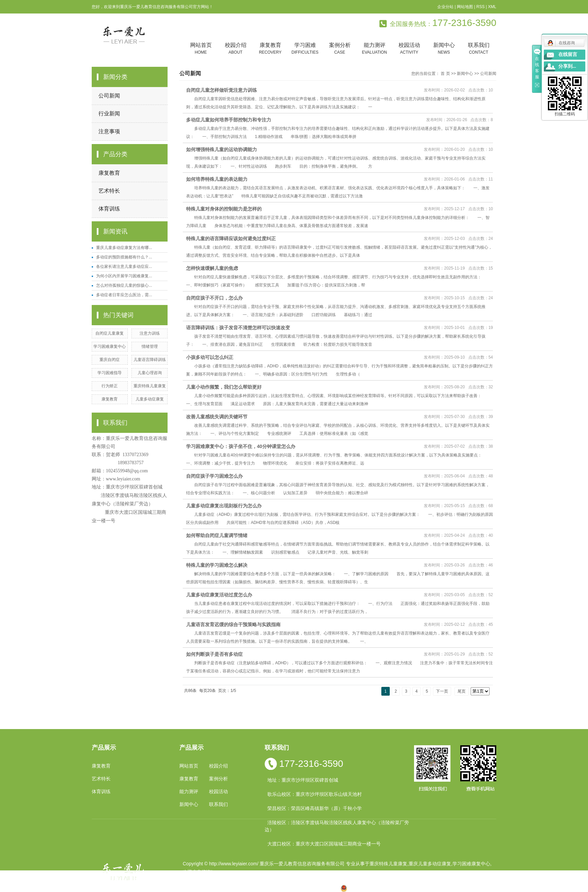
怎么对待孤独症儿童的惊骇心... (124, 285)
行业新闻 (109, 114)
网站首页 (201, 49)
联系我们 (479, 49)
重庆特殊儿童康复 (150, 386)
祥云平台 (268, 880)
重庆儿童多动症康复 (430, 864)
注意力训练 (150, 333)
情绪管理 (150, 346)
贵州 (292, 888)
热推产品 (192, 888)
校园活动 (409, 49)
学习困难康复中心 (110, 346)
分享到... (567, 66)
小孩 (248, 888)
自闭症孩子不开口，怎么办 (214, 298)
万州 (302, 888)
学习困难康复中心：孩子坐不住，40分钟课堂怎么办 (241, 446)
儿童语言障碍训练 (150, 360)
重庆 (238, 888)
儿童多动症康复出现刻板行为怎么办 (224, 506)
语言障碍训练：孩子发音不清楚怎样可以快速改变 (238, 328)
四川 (259, 888)
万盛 (334, 888)
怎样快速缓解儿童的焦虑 (212, 268)
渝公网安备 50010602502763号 (378, 888)
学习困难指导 (110, 373)
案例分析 (340, 49)
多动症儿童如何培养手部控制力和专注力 (229, 120)
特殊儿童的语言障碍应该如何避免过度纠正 (231, 239)
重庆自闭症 (110, 360)
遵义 (324, 888)
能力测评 (374, 49)
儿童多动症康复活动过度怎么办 (219, 595)
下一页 (442, 691)
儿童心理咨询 (150, 373)
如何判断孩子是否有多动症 (214, 654)
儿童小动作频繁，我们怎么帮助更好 (224, 387)
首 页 (445, 74)
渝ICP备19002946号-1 (206, 880)
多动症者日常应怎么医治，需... (124, 295)
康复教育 (270, 49)
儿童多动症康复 (150, 399)
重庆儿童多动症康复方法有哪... (124, 248)
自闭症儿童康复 (110, 333)
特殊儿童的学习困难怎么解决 (217, 565)
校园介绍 (236, 49)
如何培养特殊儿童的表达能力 (217, 179)
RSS (481, 7)
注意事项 (109, 131)
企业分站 (445, 7)
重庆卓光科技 (318, 880)
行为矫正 (110, 386)
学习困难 (305, 49)
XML (492, 7)
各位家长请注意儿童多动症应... (124, 267)
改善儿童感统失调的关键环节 (217, 417)
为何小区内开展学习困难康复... (124, 276)
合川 (313, 888)
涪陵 (281, 888)
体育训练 (109, 209)
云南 (270, 888)
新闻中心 (444, 49)
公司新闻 (109, 96)
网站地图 (465, 7)
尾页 (462, 691)
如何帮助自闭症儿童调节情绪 (217, 535)
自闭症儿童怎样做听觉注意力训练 (222, 90)
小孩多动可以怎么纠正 (210, 357)
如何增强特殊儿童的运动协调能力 (222, 149)
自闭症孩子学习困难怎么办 (214, 476)
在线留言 (568, 54)
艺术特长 (109, 191)
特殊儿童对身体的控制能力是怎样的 (224, 209)
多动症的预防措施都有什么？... (124, 257)
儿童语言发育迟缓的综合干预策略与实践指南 (233, 624)
